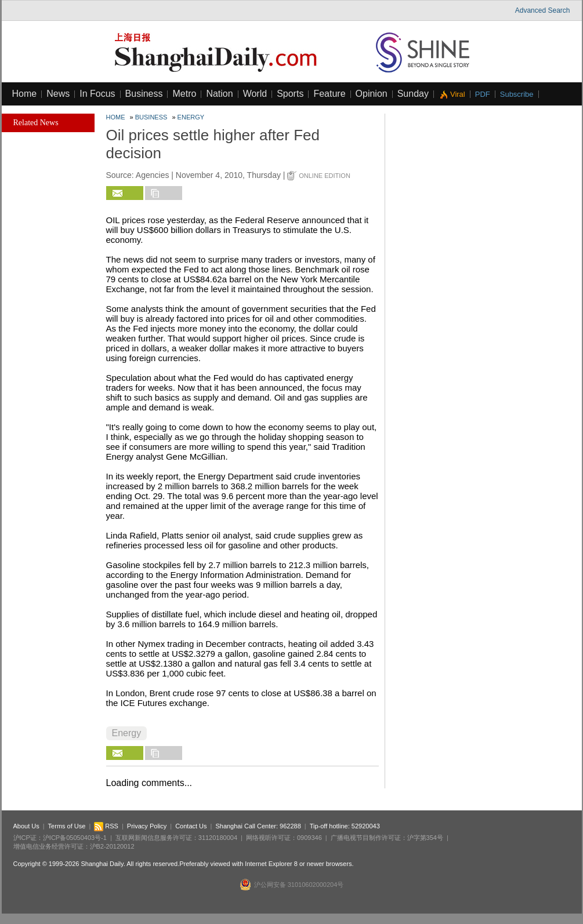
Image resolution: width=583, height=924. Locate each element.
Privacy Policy (147, 826)
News (58, 94)
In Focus (97, 94)
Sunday (413, 94)
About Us (26, 826)
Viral (458, 94)
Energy (191, 117)
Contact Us (191, 826)
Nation (219, 94)
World (255, 94)
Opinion (372, 94)
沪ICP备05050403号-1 (75, 838)
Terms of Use (67, 826)
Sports (290, 94)
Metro (184, 94)
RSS (106, 826)
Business (144, 94)
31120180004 (218, 838)
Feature (329, 94)
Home (25, 94)
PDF (483, 94)
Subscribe (517, 94)
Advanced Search (543, 10)
